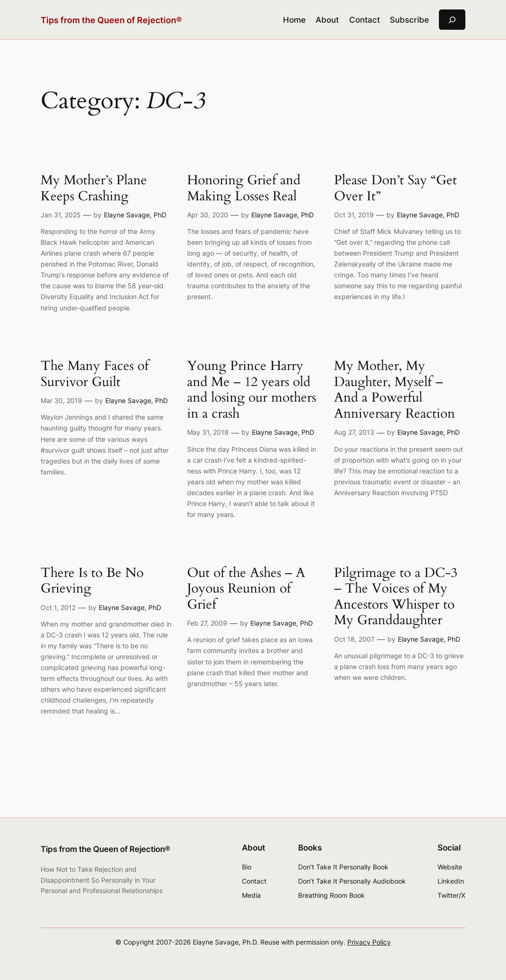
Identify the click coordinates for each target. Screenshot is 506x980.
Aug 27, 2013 (354, 432)
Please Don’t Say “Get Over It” (395, 188)
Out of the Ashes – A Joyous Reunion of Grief (246, 589)
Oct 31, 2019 (354, 215)
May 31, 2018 (208, 432)
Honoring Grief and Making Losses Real (244, 188)
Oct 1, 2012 (58, 607)
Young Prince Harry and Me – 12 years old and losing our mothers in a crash (252, 390)
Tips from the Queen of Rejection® (111, 20)
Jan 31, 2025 (61, 215)
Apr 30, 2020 (208, 215)
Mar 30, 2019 (61, 400)
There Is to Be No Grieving (92, 581)
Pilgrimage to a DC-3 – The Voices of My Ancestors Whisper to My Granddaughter (396, 597)
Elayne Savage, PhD (135, 215)
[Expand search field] (452, 20)
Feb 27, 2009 (207, 623)
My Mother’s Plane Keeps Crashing (94, 188)
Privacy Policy (369, 942)
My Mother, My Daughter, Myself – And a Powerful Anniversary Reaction (395, 390)
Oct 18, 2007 (354, 639)
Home (294, 20)
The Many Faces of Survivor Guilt (95, 374)
